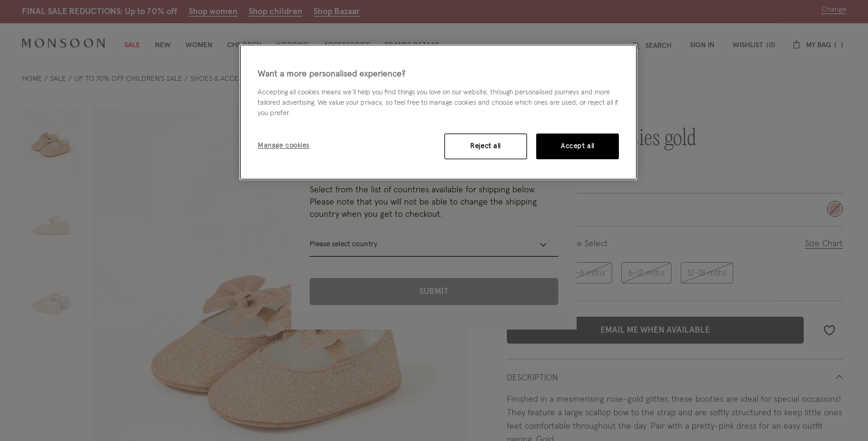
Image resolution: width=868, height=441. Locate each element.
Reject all (485, 146)
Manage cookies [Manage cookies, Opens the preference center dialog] (284, 145)
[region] (438, 112)
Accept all (578, 146)
